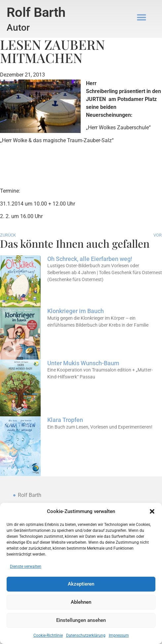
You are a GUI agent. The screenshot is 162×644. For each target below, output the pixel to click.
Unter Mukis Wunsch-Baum (83, 363)
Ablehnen (81, 602)
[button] (152, 511)
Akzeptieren (81, 584)
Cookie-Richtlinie (48, 635)
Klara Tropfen (65, 420)
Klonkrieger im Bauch (76, 311)
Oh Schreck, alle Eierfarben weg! (90, 259)
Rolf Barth (36, 12)
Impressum (119, 635)
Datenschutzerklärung (86, 635)
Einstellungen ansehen (81, 621)
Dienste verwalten (26, 566)
